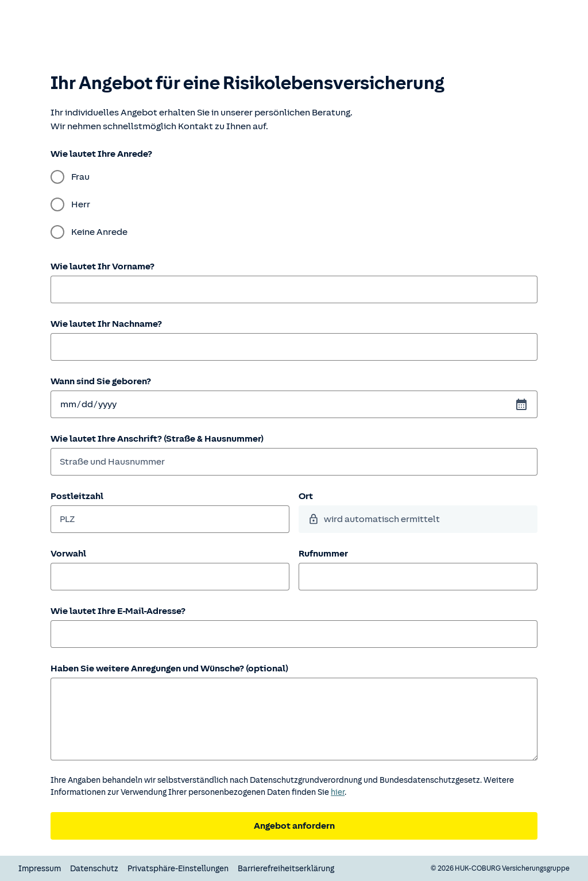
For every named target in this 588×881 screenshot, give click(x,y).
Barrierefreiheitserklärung (286, 869)
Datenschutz (94, 869)
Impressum (40, 869)
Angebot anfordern (294, 826)
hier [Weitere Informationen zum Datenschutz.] (338, 792)
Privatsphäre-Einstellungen (178, 869)
